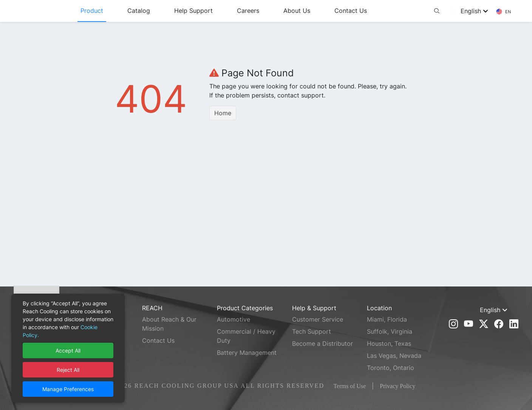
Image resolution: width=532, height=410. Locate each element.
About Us (318, 11)
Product (113, 11)
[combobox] (477, 11)
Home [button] (223, 113)
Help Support (214, 11)
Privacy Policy (397, 386)
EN (503, 12)
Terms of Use (350, 386)
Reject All (68, 370)
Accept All (68, 350)
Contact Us (371, 11)
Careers (269, 11)
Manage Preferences (68, 389)
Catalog (159, 11)
